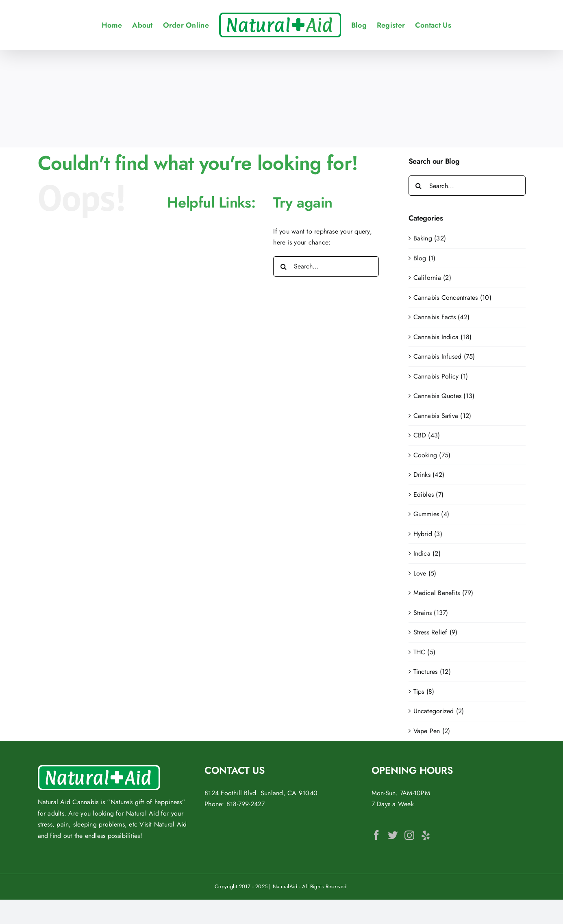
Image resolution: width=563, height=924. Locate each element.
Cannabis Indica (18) (443, 337)
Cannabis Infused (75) (444, 356)
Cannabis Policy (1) (441, 376)
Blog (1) (425, 258)
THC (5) (425, 652)
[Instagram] (409, 835)
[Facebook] (376, 835)
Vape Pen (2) (432, 731)
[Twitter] (393, 835)
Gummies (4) (431, 514)
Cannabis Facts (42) (442, 317)
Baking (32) (430, 238)
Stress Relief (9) (436, 632)
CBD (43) (427, 435)
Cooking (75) (432, 455)
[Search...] (326, 266)
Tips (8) (424, 691)
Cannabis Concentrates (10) (452, 298)
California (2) (432, 278)
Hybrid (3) (428, 534)
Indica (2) (427, 553)
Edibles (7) (429, 494)
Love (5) (425, 573)
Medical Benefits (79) (443, 593)
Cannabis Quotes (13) (444, 396)
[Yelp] (426, 835)
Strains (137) (431, 613)
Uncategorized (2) (439, 711)
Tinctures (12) (432, 672)
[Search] (283, 266)
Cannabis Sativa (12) (442, 416)
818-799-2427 (246, 804)
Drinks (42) (429, 475)
